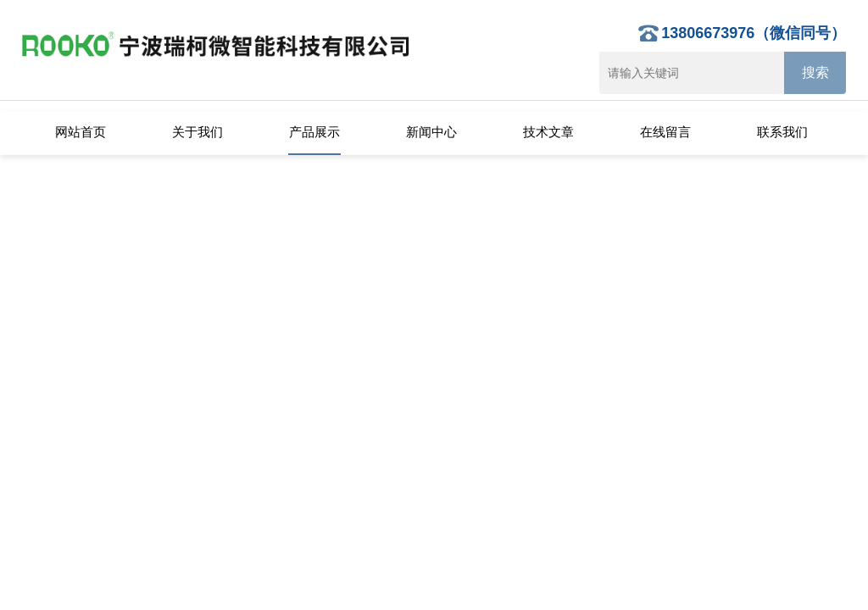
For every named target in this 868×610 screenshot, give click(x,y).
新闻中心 (431, 132)
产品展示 (314, 132)
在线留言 (665, 132)
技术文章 (548, 132)
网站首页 (81, 132)
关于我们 (198, 132)
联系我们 (782, 132)
